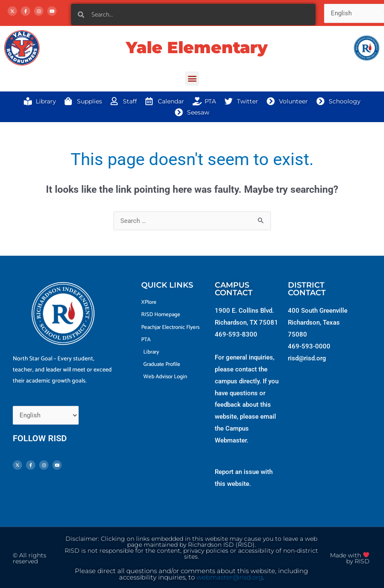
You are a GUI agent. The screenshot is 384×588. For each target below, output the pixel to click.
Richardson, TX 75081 (246, 323)
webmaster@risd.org (230, 577)
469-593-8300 (236, 334)
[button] (192, 78)
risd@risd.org (307, 358)
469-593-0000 (309, 346)
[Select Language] (46, 415)
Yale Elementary (197, 47)
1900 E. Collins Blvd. (244, 311)
